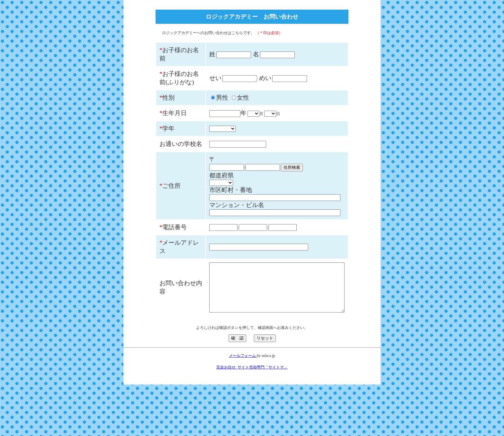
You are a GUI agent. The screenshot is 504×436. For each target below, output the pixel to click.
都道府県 (205, 209)
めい (249, 86)
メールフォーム (243, 407)
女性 (227, 114)
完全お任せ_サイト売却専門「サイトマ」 (252, 419)
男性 (206, 114)
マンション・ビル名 (221, 238)
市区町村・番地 (215, 223)
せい (199, 86)
